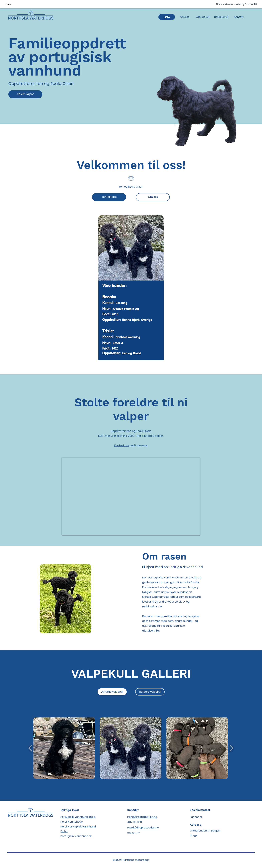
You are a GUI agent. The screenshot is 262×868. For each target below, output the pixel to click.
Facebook (196, 817)
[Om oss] (153, 197)
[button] (64, 748)
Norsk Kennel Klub (72, 822)
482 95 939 (135, 822)
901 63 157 (134, 833)
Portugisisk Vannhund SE (76, 836)
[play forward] (231, 748)
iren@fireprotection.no (142, 817)
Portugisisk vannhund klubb (78, 817)
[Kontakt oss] (109, 197)
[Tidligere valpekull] (150, 692)
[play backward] (30, 748)
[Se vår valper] (25, 94)
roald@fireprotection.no (143, 828)
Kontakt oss (122, 445)
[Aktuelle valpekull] (112, 692)
